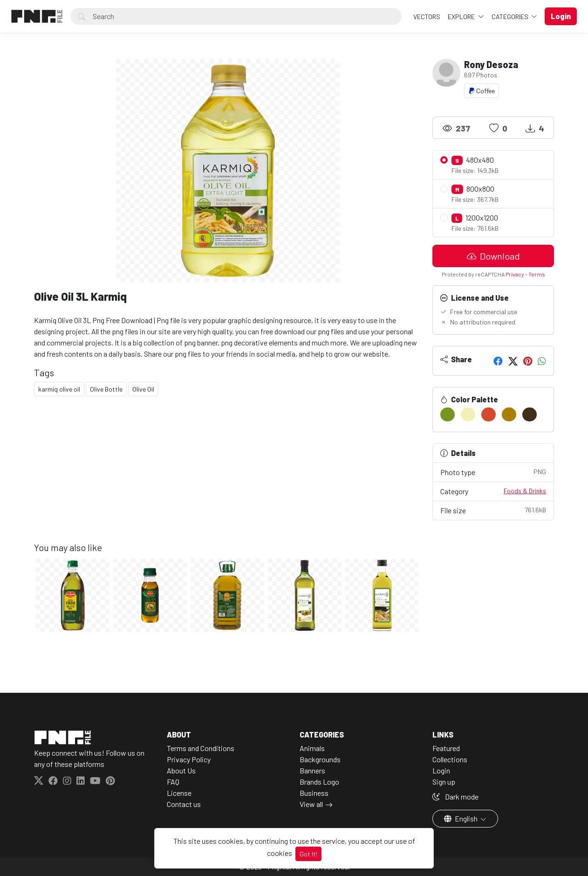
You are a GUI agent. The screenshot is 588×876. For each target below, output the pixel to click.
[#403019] (530, 414)
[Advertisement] (228, 476)
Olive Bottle (106, 389)
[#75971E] (448, 414)
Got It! (308, 854)
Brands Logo (319, 782)
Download (493, 256)
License (179, 793)
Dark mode (455, 797)
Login (441, 770)
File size (493, 510)
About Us (181, 770)
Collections (450, 759)
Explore (462, 17)
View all (311, 804)
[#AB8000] (509, 414)
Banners (312, 770)
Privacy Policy (189, 759)
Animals (312, 748)
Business (314, 793)
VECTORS (427, 17)
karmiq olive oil (59, 389)
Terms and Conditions (201, 748)
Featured (446, 748)
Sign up (444, 782)
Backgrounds (320, 759)
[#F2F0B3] (468, 414)
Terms (537, 274)
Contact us (184, 804)
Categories (511, 17)
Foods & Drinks (525, 491)
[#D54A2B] (489, 414)
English (462, 818)
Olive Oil (143, 389)
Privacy (515, 274)
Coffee (482, 91)
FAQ (173, 782)
